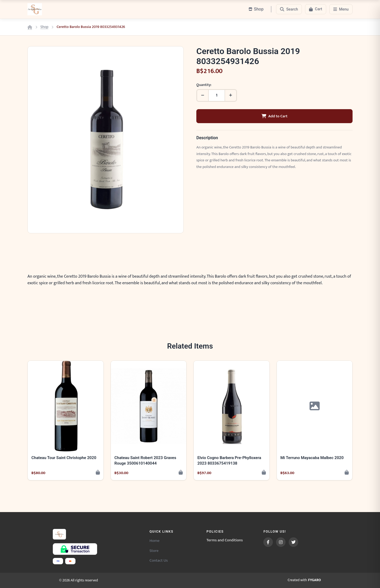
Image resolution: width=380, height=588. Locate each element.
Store (154, 551)
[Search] (289, 9)
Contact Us (158, 560)
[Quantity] (217, 95)
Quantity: (204, 85)
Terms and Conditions (225, 540)
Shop (44, 27)
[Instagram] (281, 542)
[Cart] (315, 9)
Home (154, 541)
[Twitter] (293, 542)
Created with (304, 580)
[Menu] (341, 9)
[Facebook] (268, 542)
